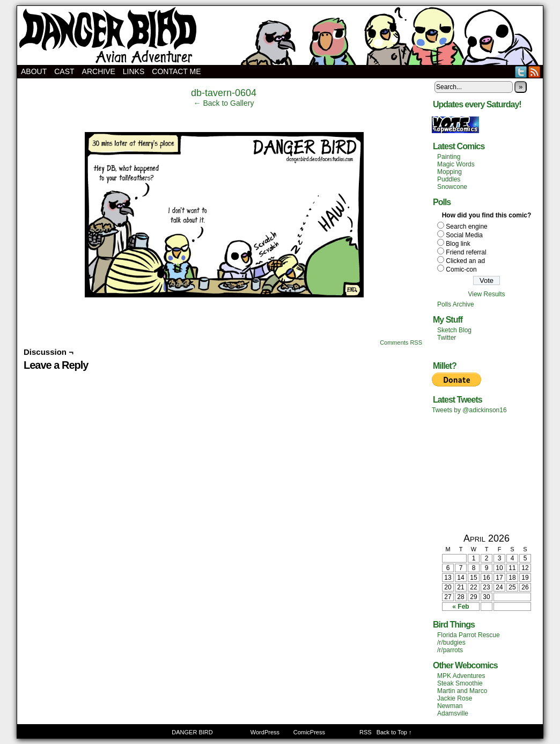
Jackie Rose (455, 698)
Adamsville (453, 713)
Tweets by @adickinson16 (469, 410)
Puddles (449, 179)
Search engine (466, 227)
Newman (450, 706)
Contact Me (176, 71)
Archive (99, 71)
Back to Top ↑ (394, 732)
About (34, 71)
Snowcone (452, 187)
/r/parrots (450, 650)
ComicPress (309, 732)
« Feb (460, 607)
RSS (535, 72)
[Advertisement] (487, 473)
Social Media (464, 235)
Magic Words (456, 164)
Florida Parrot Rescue (469, 635)
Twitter (521, 72)
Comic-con (461, 269)
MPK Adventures (461, 676)
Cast (64, 71)
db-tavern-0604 (224, 93)
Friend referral (466, 252)
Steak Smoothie (460, 683)
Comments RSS (401, 342)
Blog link (458, 244)
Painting (449, 157)
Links (134, 71)
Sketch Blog (454, 330)
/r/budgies (451, 643)
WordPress (265, 732)
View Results (486, 294)
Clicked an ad (465, 261)
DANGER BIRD (280, 35)
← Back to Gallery (224, 103)
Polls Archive (456, 304)
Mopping (450, 172)
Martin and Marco (462, 691)
